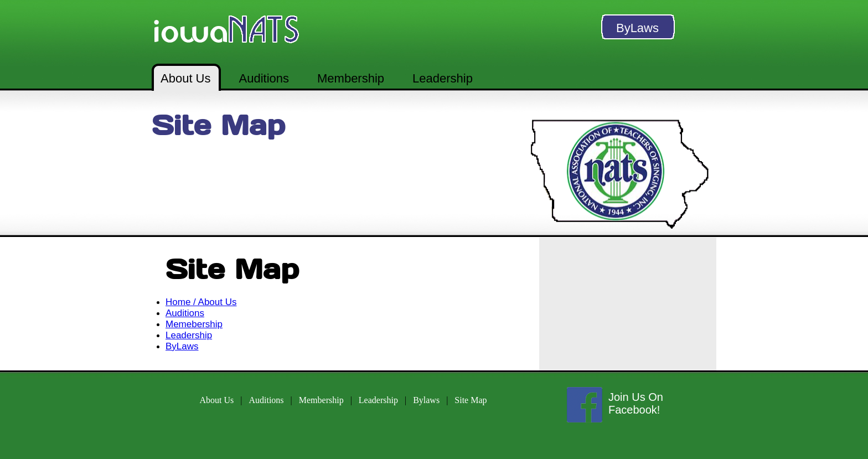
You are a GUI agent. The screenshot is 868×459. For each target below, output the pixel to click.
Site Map (471, 400)
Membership (351, 78)
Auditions (264, 78)
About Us (186, 78)
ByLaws (637, 28)
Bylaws (426, 400)
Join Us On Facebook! (636, 403)
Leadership (443, 78)
